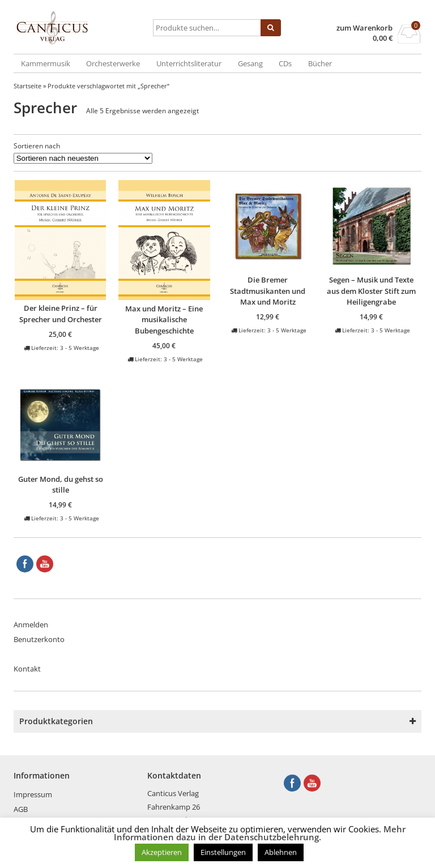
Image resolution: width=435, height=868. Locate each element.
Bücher (320, 63)
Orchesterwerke (113, 63)
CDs (285, 63)
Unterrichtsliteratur (189, 63)
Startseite (27, 86)
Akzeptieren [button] (162, 852)
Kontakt (27, 669)
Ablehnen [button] (281, 852)
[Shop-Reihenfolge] (83, 158)
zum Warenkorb (364, 28)
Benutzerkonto (39, 639)
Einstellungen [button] (223, 852)
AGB (21, 809)
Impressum (33, 794)
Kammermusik (46, 63)
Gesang (250, 63)
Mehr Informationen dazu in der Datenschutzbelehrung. (260, 833)
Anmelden (31, 625)
